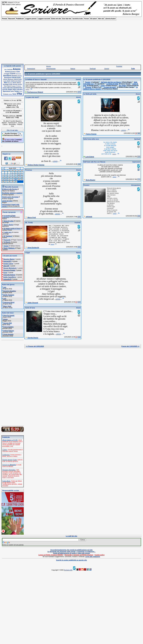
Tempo (17, 91)
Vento (14, 94)
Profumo (19, 86)
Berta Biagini (90, 180)
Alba (6, 70)
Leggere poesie (31, 19)
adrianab (89, 217)
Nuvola (15, 84)
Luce (20, 79)
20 (6, 179)
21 (9, 179)
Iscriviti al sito (78, 19)
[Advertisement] (71, 43)
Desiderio (7, 76)
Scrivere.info (68, 570)
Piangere (14, 86)
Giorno (5, 79)
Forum (86, 19)
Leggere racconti (44, 19)
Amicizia (10, 70)
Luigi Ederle (90, 157)
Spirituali (93, 69)
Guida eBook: (6, 481)
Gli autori (93, 19)
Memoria (10, 83)
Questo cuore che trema (10, 197)
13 (6, 177)
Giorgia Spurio (33, 338)
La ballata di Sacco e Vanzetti (36, 79)
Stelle (12, 91)
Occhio (20, 84)
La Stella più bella (90, 94)
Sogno (10, 89)
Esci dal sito (67, 19)
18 (22, 177)
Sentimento (18, 88)
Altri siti (101, 19)
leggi (27, 89)
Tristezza (6, 94)
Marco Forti (32, 217)
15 (13, 177)
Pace (5, 86)
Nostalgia (6, 84)
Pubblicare (20, 19)
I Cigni (28, 253)
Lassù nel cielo (7, 201)
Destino (15, 76)
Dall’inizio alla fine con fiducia (94, 162)
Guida (15, 460)
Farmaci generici (7, 460)
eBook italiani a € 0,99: (10, 440)
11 (22, 175)
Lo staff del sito (71, 536)
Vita (19, 94)
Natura (19, 83)
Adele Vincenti (33, 303)
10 (19, 175)
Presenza (28, 170)
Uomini (107, 69)
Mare (6, 83)
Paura (9, 86)
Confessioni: (6, 455)
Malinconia (14, 81)
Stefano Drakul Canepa (36, 165)
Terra (21, 91)
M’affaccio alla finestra (10, 189)
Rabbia (5, 88)
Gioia (19, 78)
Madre (9, 81)
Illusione (10, 79)
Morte (15, 83)
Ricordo (10, 88)
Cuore (13, 74)
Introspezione (51, 69)
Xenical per (9, 465)
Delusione (18, 74)
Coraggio (7, 74)
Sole (14, 89)
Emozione (8, 78)
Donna (20, 76)
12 (3, 177)
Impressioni (31, 69)
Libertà (16, 79)
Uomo (10, 94)
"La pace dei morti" (32, 97)
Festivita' (119, 66)
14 (9, 177)
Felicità (14, 78)
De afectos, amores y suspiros (12, 193)
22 (13, 179)
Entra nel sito (56, 19)
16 (16, 177)
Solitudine (19, 90)
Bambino (13, 72)
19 (3, 179)
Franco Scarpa (91, 134)
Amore (17, 69)
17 (19, 177)
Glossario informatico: (9, 470)
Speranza (6, 91)
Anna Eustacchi (33, 247)
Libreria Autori (110, 19)
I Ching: (5, 450)
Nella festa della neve (91, 139)
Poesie (5, 19)
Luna (5, 81)
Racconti (11, 19)
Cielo (18, 72)
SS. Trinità (29, 223)
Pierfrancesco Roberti (35, 92)
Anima (7, 72)
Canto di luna (30, 308)
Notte (11, 84)
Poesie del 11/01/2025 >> (130, 346)
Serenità (5, 90)
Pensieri (86, 185)
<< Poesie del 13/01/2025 (35, 346)
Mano (20, 81)
